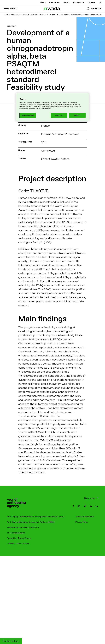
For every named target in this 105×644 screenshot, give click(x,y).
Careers (92, 2)
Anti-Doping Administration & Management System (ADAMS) (35, 517)
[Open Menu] (10, 8)
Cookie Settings (11, 641)
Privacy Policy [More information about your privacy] (46, 109)
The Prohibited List (16, 533)
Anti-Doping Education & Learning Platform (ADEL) (31, 522)
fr (100, 2)
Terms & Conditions (84, 517)
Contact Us (79, 2)
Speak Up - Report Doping (19, 538)
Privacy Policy (82, 522)
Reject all (59, 115)
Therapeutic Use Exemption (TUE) (23, 527)
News (43, 2)
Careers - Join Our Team (18, 544)
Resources (54, 2)
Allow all (77, 115)
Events (66, 2)
